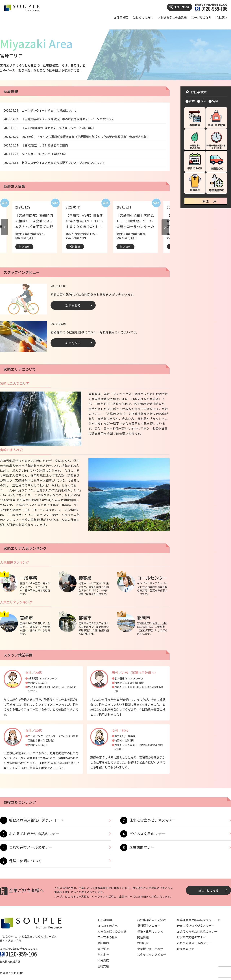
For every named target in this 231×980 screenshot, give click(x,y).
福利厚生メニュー (149, 926)
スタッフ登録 (182, 7)
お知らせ (143, 943)
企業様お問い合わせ (150, 949)
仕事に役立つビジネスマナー (153, 820)
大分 (202, 101)
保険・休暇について (25, 861)
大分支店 (103, 960)
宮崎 (213, 101)
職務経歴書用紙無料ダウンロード (36, 820)
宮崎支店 (103, 966)
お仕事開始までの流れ (152, 920)
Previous (5, 227)
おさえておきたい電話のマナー (34, 834)
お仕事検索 (121, 17)
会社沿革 (103, 949)
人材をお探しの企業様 (172, 17)
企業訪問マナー (142, 847)
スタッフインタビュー (152, 955)
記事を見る (73, 305)
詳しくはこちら (208, 890)
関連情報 (143, 937)
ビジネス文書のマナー (147, 834)
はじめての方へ (143, 17)
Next (165, 227)
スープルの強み (201, 17)
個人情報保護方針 (10, 962)
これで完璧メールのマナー (31, 847)
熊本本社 (103, 955)
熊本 (190, 101)
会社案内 (222, 17)
